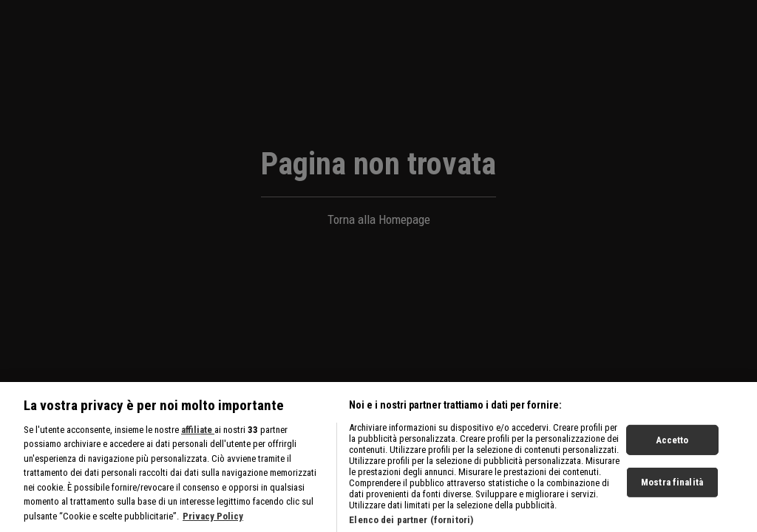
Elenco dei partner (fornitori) (411, 525)
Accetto (672, 445)
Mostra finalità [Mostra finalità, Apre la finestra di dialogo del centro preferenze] (672, 487)
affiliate (198, 435)
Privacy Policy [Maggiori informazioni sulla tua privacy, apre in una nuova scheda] (213, 521)
